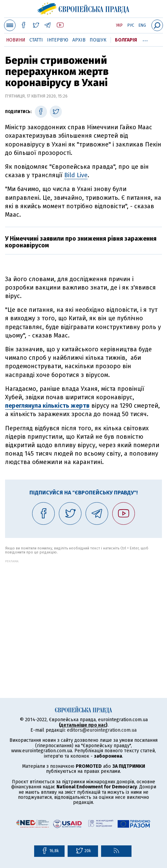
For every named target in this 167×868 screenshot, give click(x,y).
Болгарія (126, 40)
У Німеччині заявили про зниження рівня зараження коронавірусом (81, 242)
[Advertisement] (83, 610)
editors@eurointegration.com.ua (102, 730)
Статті (36, 40)
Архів (79, 40)
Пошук (98, 40)
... (145, 39)
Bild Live (76, 175)
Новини (16, 40)
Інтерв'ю (58, 40)
